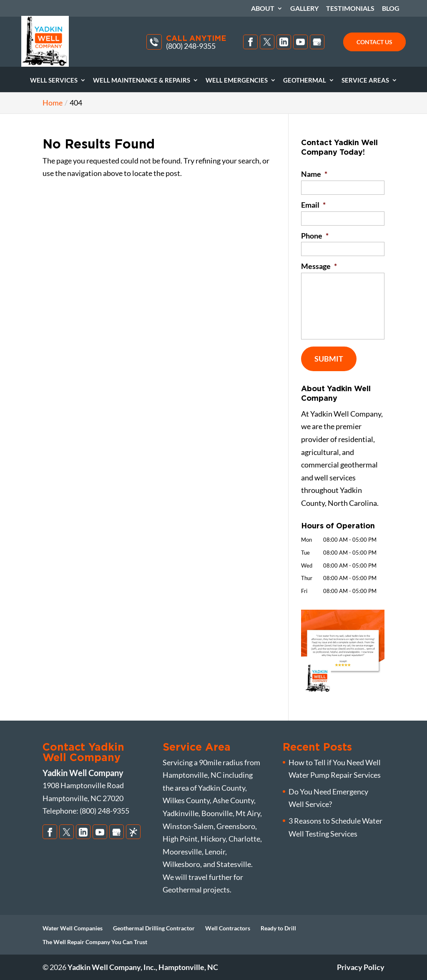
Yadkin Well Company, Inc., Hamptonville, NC (143, 967)
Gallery (304, 9)
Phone (315, 236)
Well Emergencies (237, 80)
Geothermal (305, 80)
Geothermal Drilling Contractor (154, 928)
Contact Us (374, 42)
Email (313, 205)
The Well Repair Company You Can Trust (95, 942)
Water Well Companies (73, 928)
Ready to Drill (278, 928)
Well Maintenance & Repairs (142, 80)
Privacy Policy (361, 967)
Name (314, 174)
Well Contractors (228, 928)
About (263, 9)
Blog (391, 9)
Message (319, 266)
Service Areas (365, 80)
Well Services (54, 80)
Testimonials (350, 9)
